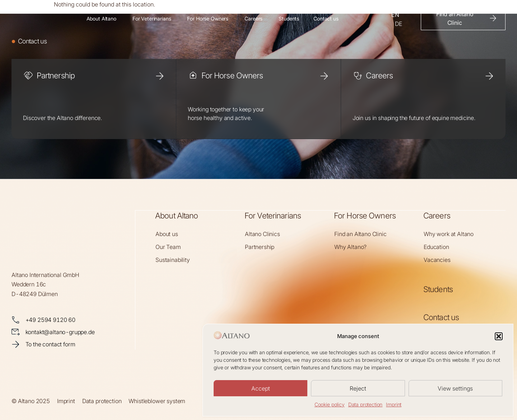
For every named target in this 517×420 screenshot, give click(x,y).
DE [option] (399, 24)
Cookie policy (330, 404)
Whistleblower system (157, 401)
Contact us (441, 317)
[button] (499, 336)
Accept (261, 388)
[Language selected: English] (402, 18)
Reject (358, 388)
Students (438, 289)
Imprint (394, 404)
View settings (455, 388)
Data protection (365, 404)
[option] (399, 24)
